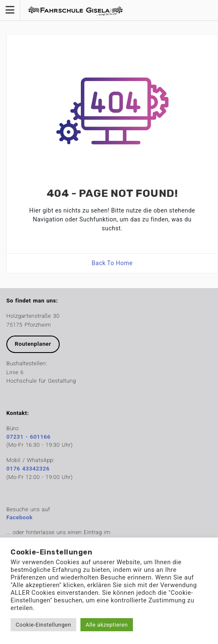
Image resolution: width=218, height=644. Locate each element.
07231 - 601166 (28, 437)
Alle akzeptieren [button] (107, 625)
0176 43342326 (28, 469)
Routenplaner (33, 344)
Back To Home (112, 263)
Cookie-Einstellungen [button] (43, 625)
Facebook (19, 517)
